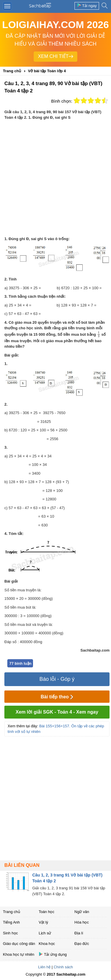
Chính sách (63, 967)
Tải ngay (87, 5)
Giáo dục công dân (19, 944)
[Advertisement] (55, 178)
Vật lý (43, 922)
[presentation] (99, 335)
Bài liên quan (22, 865)
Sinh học (10, 933)
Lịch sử (45, 933)
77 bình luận (20, 663)
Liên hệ (44, 967)
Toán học (46, 912)
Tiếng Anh (11, 922)
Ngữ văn (82, 912)
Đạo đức (82, 944)
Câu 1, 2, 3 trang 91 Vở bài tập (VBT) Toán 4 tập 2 (67, 878)
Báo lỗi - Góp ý (57, 679)
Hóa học (82, 922)
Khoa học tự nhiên (19, 954)
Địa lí (79, 933)
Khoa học (47, 944)
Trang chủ (12, 912)
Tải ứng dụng (53, 954)
